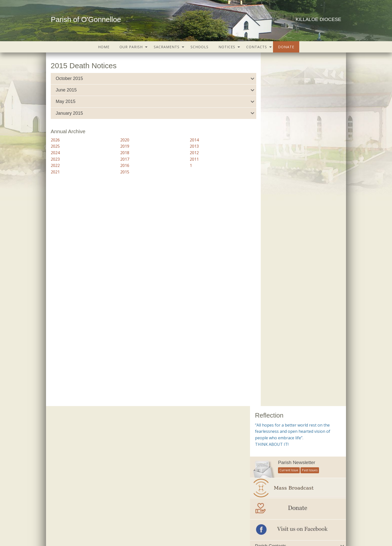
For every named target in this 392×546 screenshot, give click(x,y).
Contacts (257, 47)
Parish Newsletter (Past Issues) (79, 434)
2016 (121, 165)
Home (104, 47)
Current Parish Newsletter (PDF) (80, 424)
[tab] (148, 79)
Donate (286, 47)
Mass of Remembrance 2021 (298, 376)
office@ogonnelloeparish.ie (87, 535)
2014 (187, 140)
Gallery (159, 516)
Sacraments (167, 47)
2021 (55, 172)
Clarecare (166, 454)
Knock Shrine (168, 474)
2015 (121, 172)
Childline (165, 434)
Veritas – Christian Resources (182, 495)
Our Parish (131, 47)
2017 (121, 159)
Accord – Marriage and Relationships (188, 424)
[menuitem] (104, 47)
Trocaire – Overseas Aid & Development (191, 484)
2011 (187, 159)
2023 (55, 159)
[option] (298, 347)
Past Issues (310, 117)
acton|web (309, 529)
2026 (55, 140)
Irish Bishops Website (176, 464)
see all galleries (278, 396)
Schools (199, 47)
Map (174, 516)
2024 (55, 153)
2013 (187, 146)
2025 (55, 146)
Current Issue (289, 117)
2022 (55, 165)
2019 (121, 146)
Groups (117, 516)
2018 (121, 153)
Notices (227, 47)
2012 (187, 153)
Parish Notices (65, 444)
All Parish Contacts (271, 228)
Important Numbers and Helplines (283, 239)
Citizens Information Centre (181, 444)
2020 (121, 140)
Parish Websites (266, 529)
